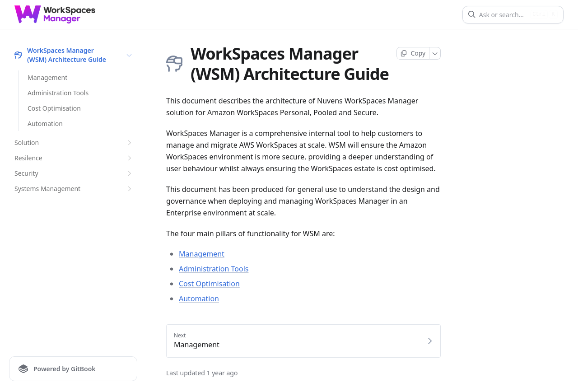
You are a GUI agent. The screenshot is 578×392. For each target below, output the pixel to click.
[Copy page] (413, 53)
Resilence (74, 158)
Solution (74, 143)
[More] (435, 53)
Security (74, 173)
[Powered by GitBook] (73, 369)
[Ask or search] (503, 15)
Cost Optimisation (54, 108)
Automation (45, 124)
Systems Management (74, 189)
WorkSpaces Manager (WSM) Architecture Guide (74, 55)
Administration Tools (58, 93)
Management (47, 77)
